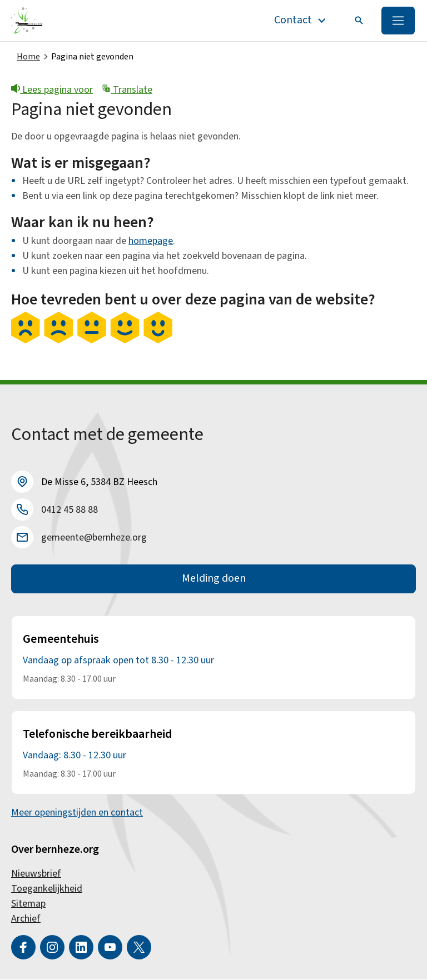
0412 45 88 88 (69, 510)
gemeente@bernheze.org (94, 537)
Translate (127, 90)
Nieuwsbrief (36, 874)
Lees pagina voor (52, 90)
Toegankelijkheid (47, 889)
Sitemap (28, 904)
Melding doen (214, 579)
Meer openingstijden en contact (77, 813)
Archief (26, 919)
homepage (151, 241)
